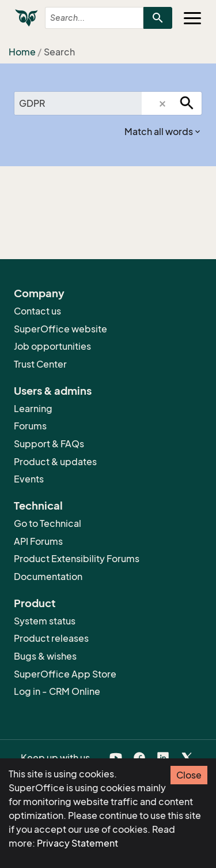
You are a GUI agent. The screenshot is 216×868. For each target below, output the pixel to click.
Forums (30, 426)
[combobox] (84, 18)
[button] (162, 104)
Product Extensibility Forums (77, 559)
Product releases (51, 638)
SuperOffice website (60, 329)
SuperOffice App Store (65, 674)
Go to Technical (48, 523)
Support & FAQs (49, 444)
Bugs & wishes (45, 656)
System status (45, 621)
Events (29, 479)
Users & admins (53, 391)
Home (22, 52)
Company (39, 293)
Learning (33, 409)
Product (35, 603)
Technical (38, 506)
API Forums (38, 541)
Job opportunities (52, 346)
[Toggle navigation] (192, 18)
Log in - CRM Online (57, 691)
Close (189, 775)
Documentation (48, 577)
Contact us (37, 311)
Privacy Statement (77, 843)
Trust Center (40, 364)
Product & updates (55, 462)
